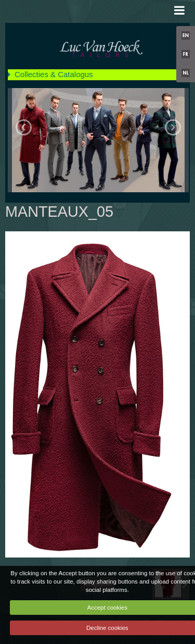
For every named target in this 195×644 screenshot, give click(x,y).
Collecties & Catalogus (54, 74)
